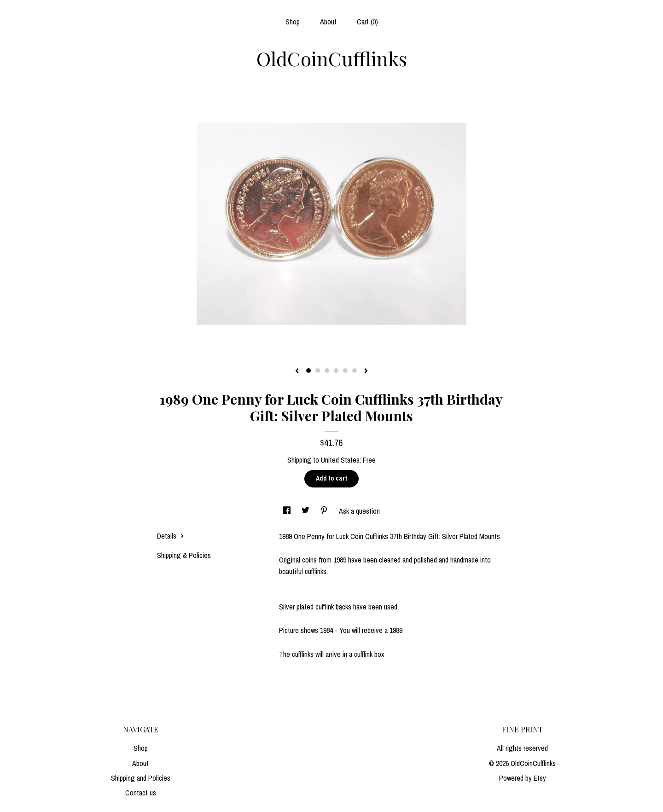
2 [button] (318, 371)
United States (340, 460)
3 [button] (327, 371)
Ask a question (359, 511)
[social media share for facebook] (288, 511)
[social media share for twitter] (306, 511)
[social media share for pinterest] (325, 511)
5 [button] (345, 371)
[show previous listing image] (297, 371)
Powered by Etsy (523, 778)
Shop (293, 22)
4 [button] (336, 371)
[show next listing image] (366, 371)
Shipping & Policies (184, 555)
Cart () (367, 22)
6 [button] (355, 371)
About (328, 22)
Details (171, 536)
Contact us (141, 793)
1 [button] (308, 371)
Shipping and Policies (141, 778)
